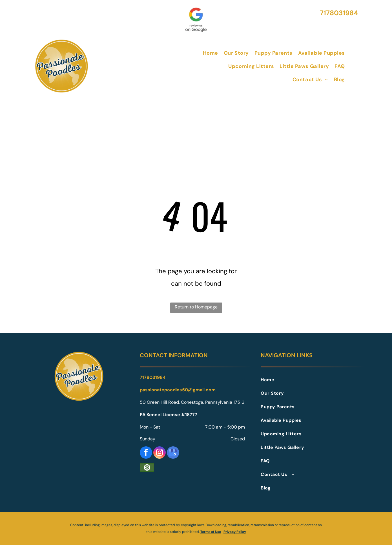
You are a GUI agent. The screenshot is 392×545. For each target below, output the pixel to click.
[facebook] (146, 453)
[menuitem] (211, 53)
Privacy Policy (235, 532)
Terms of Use (211, 532)
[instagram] (160, 453)
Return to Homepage (196, 307)
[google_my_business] (173, 453)
